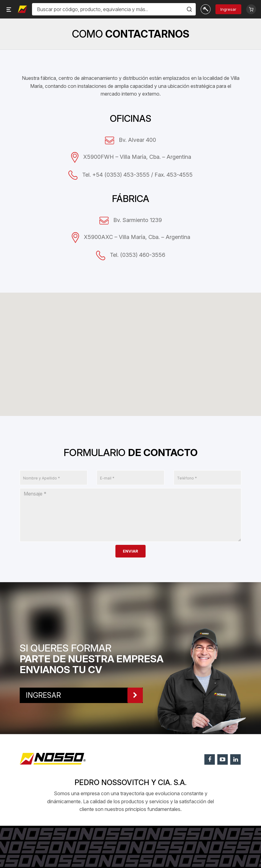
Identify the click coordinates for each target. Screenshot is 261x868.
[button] (134, 324)
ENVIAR (130, 551)
